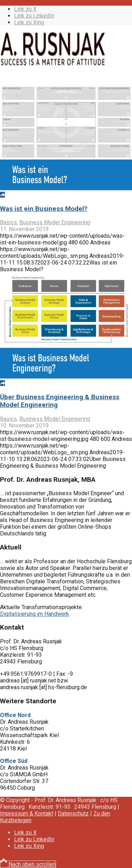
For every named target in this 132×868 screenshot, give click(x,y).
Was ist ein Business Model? (44, 209)
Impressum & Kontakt (27, 814)
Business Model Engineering (55, 222)
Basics (8, 222)
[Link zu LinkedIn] (34, 16)
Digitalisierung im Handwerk (34, 614)
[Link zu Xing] (29, 22)
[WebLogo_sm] (53, 65)
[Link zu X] (25, 9)
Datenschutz (73, 814)
